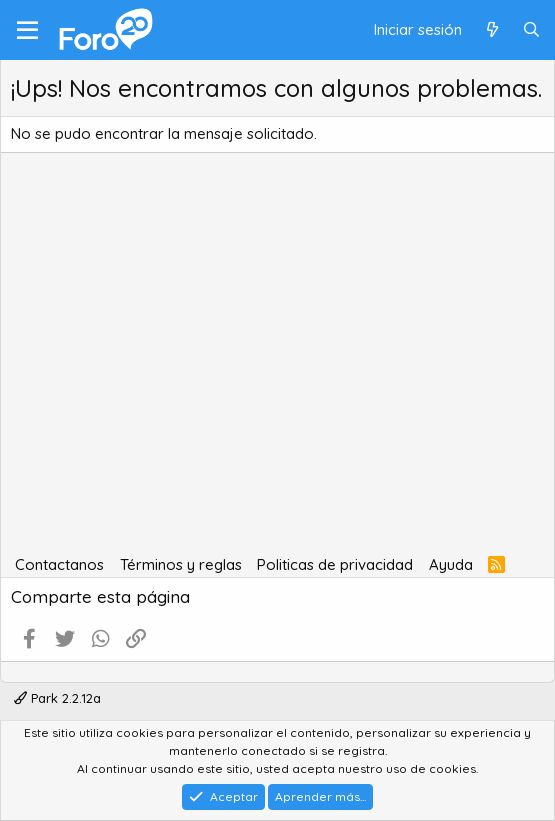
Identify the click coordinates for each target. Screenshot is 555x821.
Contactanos (59, 564)
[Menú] (27, 30)
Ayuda (451, 564)
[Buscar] (531, 30)
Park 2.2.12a (57, 698)
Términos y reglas (181, 564)
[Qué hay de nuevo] (491, 30)
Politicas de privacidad (335, 564)
